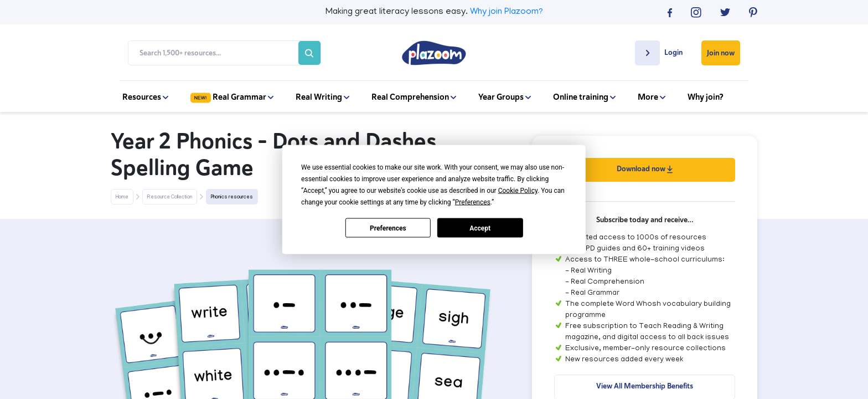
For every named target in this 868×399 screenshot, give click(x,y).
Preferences (388, 228)
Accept (480, 228)
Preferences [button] (473, 202)
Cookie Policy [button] (518, 191)
